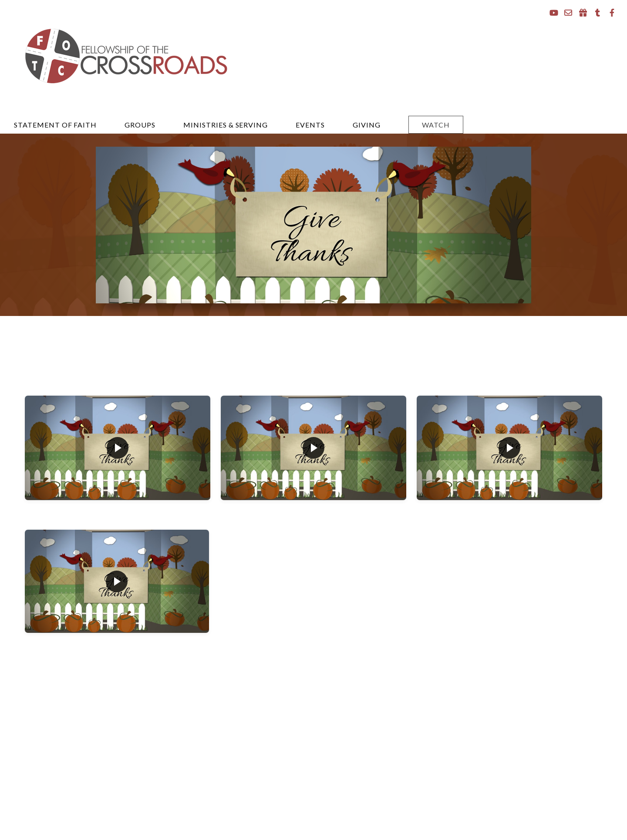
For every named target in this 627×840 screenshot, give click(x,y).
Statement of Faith (55, 125)
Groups (140, 125)
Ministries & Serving (226, 125)
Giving (367, 125)
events (310, 125)
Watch (436, 125)
